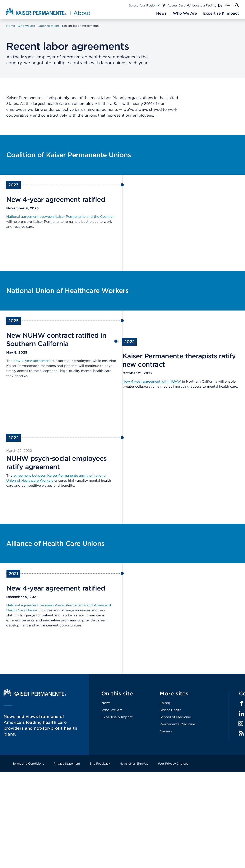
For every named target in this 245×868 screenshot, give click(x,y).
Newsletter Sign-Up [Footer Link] (134, 764)
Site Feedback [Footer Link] (100, 764)
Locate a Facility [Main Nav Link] (204, 5)
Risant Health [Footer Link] (171, 710)
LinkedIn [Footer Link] (241, 714)
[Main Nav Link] (145, 5)
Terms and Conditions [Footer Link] (28, 764)
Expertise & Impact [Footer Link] (117, 717)
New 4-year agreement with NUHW (152, 381)
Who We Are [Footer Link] (112, 710)
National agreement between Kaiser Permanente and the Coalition (60, 217)
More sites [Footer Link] (174, 693)
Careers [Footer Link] (166, 731)
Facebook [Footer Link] (241, 703)
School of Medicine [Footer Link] (175, 717)
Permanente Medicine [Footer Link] (177, 724)
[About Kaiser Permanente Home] (49, 11)
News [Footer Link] (106, 703)
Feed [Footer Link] (241, 733)
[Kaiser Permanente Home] (35, 695)
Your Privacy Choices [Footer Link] (173, 764)
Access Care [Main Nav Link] (176, 5)
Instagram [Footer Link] (241, 724)
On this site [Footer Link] (117, 693)
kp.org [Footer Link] (165, 703)
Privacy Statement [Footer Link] (67, 764)
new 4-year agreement (32, 361)
